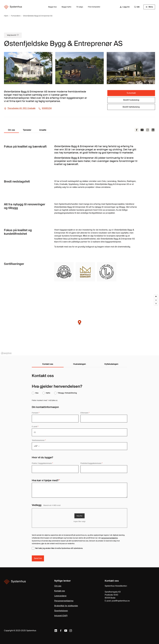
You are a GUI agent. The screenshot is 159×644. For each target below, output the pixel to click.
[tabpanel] (79, 467)
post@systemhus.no (121, 601)
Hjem (6, 16)
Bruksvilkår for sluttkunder (66, 606)
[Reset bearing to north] (156, 304)
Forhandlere (16, 16)
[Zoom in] (156, 296)
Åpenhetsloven (61, 611)
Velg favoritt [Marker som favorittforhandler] (13, 35)
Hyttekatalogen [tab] (111, 364)
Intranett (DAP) (61, 616)
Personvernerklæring (64, 601)
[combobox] (138, 7)
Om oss (58, 586)
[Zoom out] (156, 300)
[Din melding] (79, 490)
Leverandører (60, 596)
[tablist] (79, 364)
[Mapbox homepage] (6, 353)
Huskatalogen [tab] (79, 364)
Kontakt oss (60, 591)
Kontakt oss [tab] (48, 364)
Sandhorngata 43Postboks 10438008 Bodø (113, 595)
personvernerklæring (109, 538)
